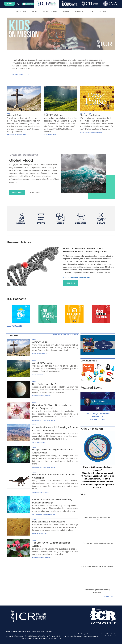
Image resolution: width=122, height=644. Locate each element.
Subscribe (28, 4)
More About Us (21, 75)
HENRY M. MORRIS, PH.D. (42, 354)
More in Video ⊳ (109, 596)
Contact (97, 636)
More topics (35, 193)
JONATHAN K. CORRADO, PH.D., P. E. (45, 420)
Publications (50, 12)
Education (49, 631)
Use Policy (82, 634)
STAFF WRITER (39, 375)
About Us (21, 12)
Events (79, 12)
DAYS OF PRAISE (85, 113)
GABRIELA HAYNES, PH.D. (42, 492)
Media (66, 12)
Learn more (17, 193)
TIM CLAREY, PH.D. (40, 442)
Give (91, 12)
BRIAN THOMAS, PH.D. (41, 534)
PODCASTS (74, 335)
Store (103, 12)
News (35, 12)
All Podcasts (15, 326)
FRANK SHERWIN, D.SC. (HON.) (43, 396)
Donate (9, 4)
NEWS (9, 113)
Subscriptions (88, 636)
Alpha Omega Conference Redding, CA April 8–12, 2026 (98, 416)
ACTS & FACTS (63, 335)
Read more (70, 283)
